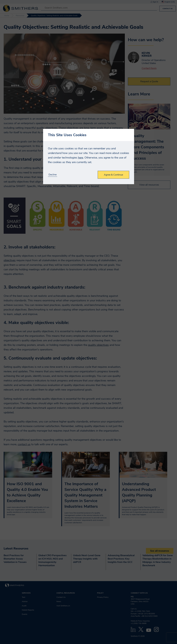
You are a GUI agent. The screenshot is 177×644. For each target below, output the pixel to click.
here (81, 158)
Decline (53, 175)
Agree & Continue (113, 175)
